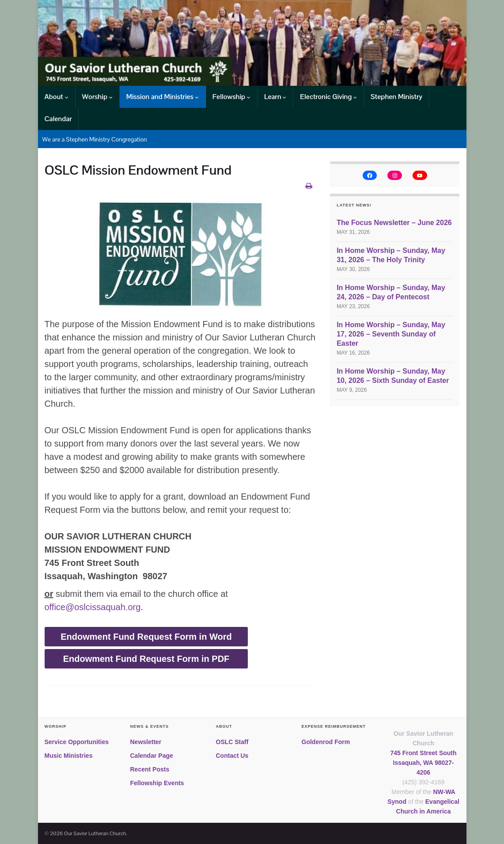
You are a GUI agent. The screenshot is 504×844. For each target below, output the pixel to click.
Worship (97, 97)
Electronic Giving (328, 97)
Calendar (58, 119)
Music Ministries (69, 756)
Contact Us (232, 756)
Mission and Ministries (163, 97)
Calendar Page (152, 756)
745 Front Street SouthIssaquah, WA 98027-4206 (423, 763)
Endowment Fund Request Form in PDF (146, 659)
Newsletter (146, 742)
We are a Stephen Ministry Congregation (95, 139)
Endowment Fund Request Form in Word (146, 637)
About (57, 97)
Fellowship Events (157, 783)
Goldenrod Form (326, 742)
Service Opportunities (77, 742)
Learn (275, 97)
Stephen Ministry (396, 97)
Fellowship (231, 97)
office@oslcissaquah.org (93, 607)
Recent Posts (150, 769)
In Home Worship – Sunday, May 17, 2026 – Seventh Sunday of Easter (391, 334)
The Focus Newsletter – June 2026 (394, 223)
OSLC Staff (232, 742)
